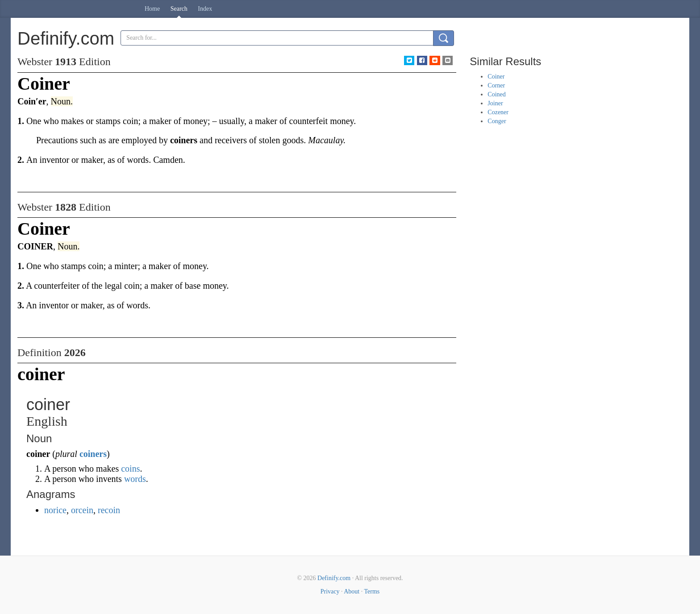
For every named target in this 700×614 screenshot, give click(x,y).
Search (179, 9)
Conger (497, 121)
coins (130, 469)
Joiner (495, 103)
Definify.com (334, 578)
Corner (496, 85)
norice (55, 510)
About (352, 591)
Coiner (496, 77)
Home (152, 9)
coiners (93, 454)
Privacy (330, 591)
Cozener (498, 112)
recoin (109, 510)
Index (205, 9)
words (135, 479)
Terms (372, 591)
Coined (496, 94)
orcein (82, 510)
